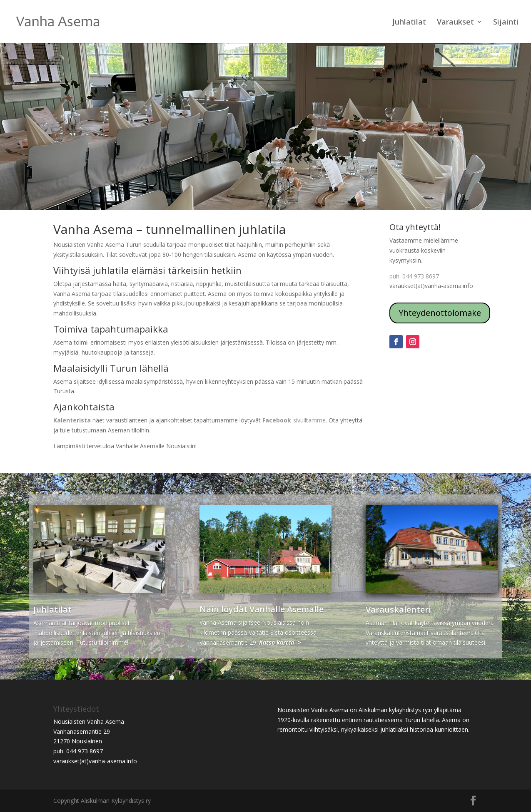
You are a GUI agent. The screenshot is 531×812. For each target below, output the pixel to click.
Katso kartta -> (280, 642)
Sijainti (506, 23)
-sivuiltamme (294, 420)
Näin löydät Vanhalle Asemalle (262, 609)
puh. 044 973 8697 (414, 276)
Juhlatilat (409, 23)
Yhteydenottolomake (440, 313)
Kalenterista (72, 420)
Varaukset (455, 23)
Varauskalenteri (398, 610)
